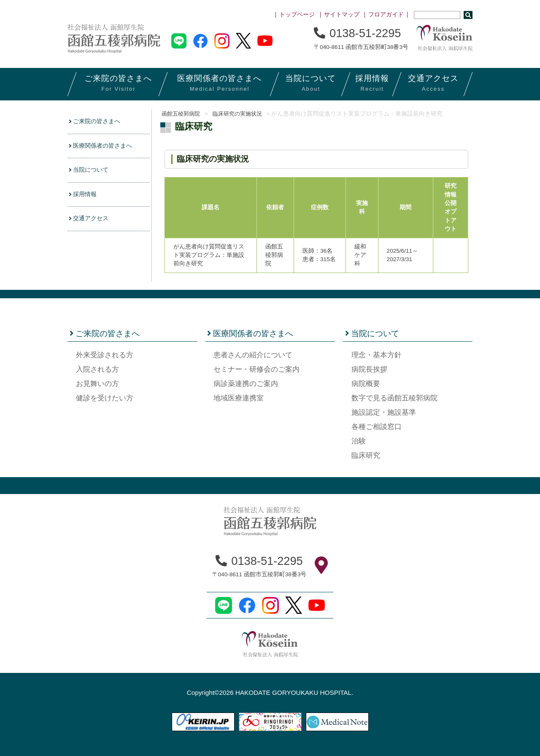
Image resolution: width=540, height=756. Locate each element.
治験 (359, 441)
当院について (91, 172)
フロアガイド (386, 15)
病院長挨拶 (369, 369)
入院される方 (97, 369)
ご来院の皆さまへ (97, 122)
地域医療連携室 (239, 398)
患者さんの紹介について (253, 355)
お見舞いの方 (97, 384)
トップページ (297, 15)
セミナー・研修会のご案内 (256, 369)
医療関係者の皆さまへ (104, 147)
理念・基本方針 (377, 355)
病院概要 (366, 384)
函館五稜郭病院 (181, 114)
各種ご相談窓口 (377, 427)
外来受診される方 (105, 355)
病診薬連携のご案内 (246, 384)
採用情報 (85, 197)
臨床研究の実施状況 (243, 114)
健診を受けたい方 (105, 398)
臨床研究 (366, 455)
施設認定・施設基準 (384, 412)
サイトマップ (342, 15)
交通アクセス (91, 222)
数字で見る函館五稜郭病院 (394, 398)
